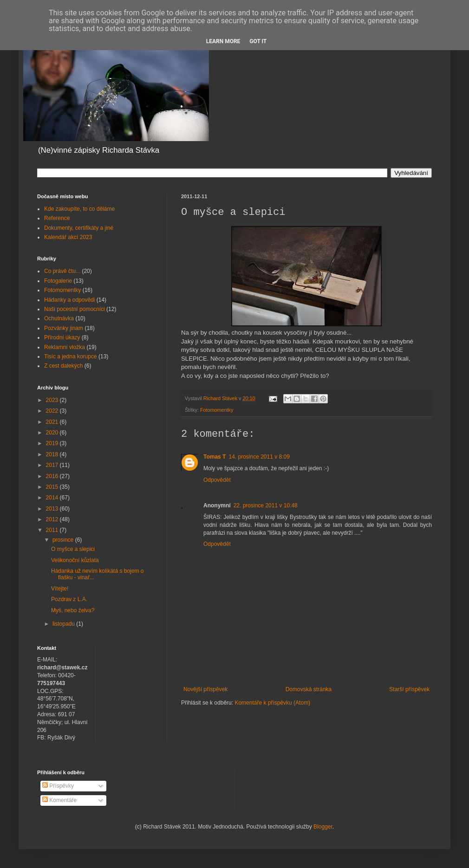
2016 (53, 476)
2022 (53, 411)
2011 (53, 530)
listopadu (64, 624)
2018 (53, 454)
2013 (53, 509)
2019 (53, 443)
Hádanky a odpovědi (69, 300)
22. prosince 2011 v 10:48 (266, 505)
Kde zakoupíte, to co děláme (79, 209)
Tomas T (215, 457)
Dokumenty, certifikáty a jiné (79, 228)
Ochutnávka (59, 318)
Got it (258, 41)
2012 (53, 519)
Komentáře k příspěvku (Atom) (272, 703)
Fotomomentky (217, 410)
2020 (53, 433)
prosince (64, 540)
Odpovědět (217, 480)
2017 (53, 465)
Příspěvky (58, 786)
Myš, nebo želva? (73, 610)
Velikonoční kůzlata (75, 560)
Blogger (323, 827)
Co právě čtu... (62, 271)
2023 (53, 400)
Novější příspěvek (205, 689)
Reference (57, 218)
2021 (53, 422)
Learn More (223, 41)
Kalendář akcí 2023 (68, 237)
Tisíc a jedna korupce (71, 356)
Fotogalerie (58, 281)
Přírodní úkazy (62, 337)
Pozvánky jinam (64, 328)
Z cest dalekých (63, 366)
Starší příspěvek (409, 689)
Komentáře (59, 800)
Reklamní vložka (65, 347)
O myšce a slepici (73, 549)
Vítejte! (60, 589)
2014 (53, 498)
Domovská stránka (309, 689)
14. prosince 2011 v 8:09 (259, 457)
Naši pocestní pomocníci (75, 309)
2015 (53, 487)
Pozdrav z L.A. (69, 599)
